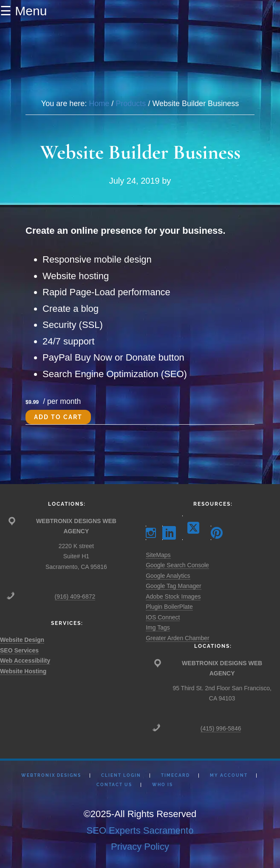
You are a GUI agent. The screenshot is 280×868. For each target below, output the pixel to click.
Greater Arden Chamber (177, 638)
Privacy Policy (140, 847)
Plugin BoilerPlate (169, 607)
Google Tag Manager (174, 586)
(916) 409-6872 (75, 596)
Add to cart (58, 417)
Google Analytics (168, 576)
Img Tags (158, 627)
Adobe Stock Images (173, 596)
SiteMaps (158, 555)
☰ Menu (23, 11)
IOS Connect (163, 617)
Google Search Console (177, 565)
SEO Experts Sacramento (140, 830)
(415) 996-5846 (221, 728)
